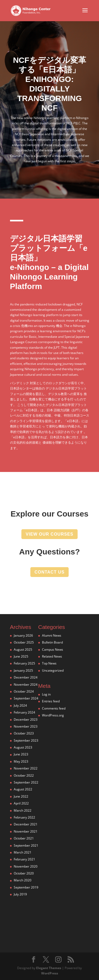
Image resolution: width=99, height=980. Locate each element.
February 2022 (24, 817)
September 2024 (26, 698)
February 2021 (24, 859)
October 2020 (24, 873)
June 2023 (21, 754)
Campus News (53, 649)
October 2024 (24, 691)
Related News (52, 656)
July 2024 (20, 705)
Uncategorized (53, 670)
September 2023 (26, 740)
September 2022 (26, 782)
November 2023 (26, 726)
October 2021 (24, 838)
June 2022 (21, 796)
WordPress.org (53, 715)
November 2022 (26, 768)
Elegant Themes (49, 968)
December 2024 (26, 677)
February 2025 (24, 663)
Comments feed (54, 708)
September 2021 (26, 845)
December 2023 (26, 719)
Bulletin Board (52, 642)
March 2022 (23, 810)
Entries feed (51, 701)
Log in (46, 694)
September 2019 (26, 887)
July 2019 (20, 894)
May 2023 (21, 761)
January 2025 (23, 670)
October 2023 (24, 733)
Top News (49, 663)
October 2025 (24, 642)
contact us (50, 572)
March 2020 (23, 880)
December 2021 (26, 824)
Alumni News (52, 635)
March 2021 (23, 852)
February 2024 (24, 712)
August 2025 (23, 649)
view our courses (49, 534)
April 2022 (21, 803)
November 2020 (26, 866)
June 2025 (21, 656)
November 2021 (26, 831)
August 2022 (23, 789)
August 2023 (23, 747)
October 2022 (24, 775)
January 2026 (23, 635)
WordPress (50, 973)
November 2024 (26, 684)
